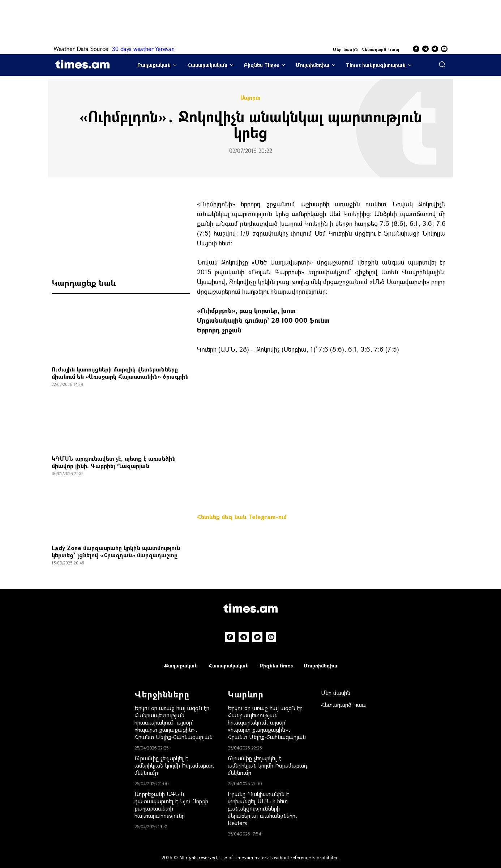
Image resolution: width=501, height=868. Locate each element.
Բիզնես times (276, 665)
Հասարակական (207, 65)
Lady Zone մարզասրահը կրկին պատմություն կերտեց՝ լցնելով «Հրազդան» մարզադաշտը (116, 551)
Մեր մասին (346, 49)
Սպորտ (250, 98)
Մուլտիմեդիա (312, 65)
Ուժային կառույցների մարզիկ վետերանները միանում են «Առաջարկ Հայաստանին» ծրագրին (120, 373)
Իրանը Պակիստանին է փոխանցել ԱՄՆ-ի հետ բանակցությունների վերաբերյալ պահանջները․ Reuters (263, 808)
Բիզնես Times (262, 65)
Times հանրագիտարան (376, 65)
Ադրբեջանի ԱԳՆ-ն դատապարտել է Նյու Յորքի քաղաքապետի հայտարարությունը (171, 805)
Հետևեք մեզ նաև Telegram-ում (242, 517)
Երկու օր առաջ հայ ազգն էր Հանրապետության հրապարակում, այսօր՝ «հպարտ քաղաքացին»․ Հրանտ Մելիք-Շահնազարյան (174, 722)
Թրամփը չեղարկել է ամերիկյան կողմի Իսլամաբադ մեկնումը (174, 765)
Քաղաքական (154, 65)
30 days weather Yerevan (143, 49)
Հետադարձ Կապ (380, 49)
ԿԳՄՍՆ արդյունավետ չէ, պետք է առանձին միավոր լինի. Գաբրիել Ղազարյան (114, 462)
